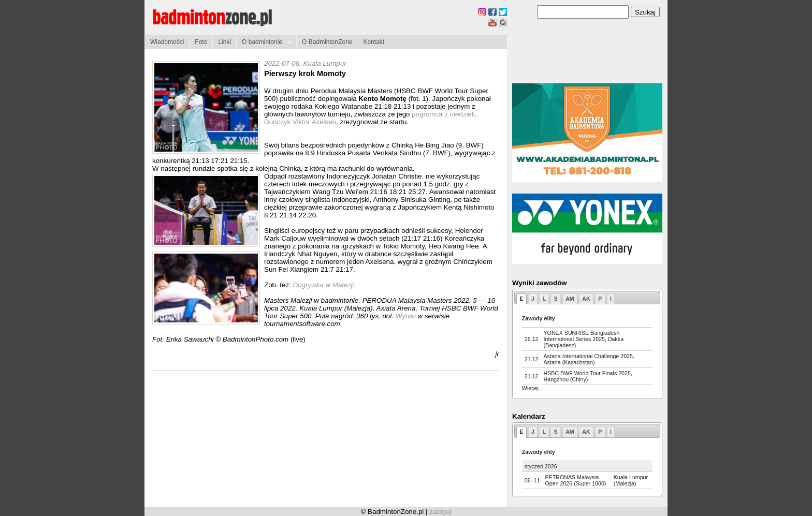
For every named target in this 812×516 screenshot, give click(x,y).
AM (570, 299)
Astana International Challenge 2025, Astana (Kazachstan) (589, 359)
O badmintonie (264, 42)
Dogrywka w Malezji (324, 285)
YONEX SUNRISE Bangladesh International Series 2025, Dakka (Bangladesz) (584, 339)
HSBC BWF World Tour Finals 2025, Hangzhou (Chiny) (588, 376)
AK (586, 299)
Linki (224, 42)
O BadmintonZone (327, 42)
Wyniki (407, 316)
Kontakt (374, 42)
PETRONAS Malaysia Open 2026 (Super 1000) (575, 480)
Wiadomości (167, 42)
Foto (201, 42)
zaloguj (440, 512)
